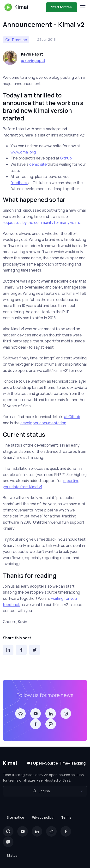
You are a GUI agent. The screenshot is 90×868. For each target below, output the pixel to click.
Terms (66, 817)
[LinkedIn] (8, 650)
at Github (72, 417)
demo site (38, 164)
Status (12, 855)
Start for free (62, 7)
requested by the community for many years (42, 222)
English (41, 791)
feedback (19, 183)
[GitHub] (20, 714)
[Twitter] (35, 650)
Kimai (16, 7)
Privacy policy (43, 817)
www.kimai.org (23, 152)
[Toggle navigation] (83, 7)
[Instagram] (66, 714)
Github (66, 158)
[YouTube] (36, 714)
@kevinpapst (33, 61)
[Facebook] (21, 650)
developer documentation (43, 423)
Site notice (15, 817)
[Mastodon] (51, 724)
